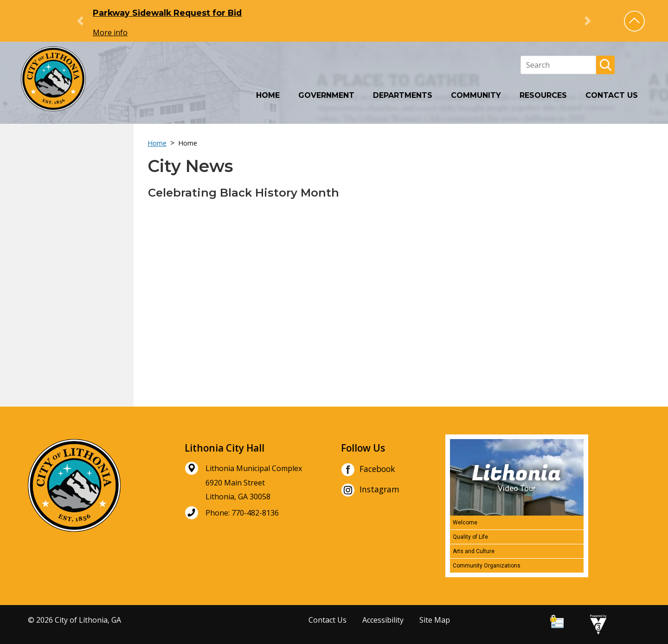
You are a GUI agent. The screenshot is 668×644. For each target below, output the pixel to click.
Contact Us (612, 95)
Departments (403, 95)
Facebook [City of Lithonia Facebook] (368, 470)
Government (326, 95)
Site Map (435, 620)
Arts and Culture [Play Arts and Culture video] (474, 551)
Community (476, 95)
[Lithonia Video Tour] (517, 477)
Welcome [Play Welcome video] (465, 523)
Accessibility (383, 620)
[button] (634, 21)
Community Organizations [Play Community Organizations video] (487, 566)
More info (110, 32)
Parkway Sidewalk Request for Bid (167, 13)
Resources (543, 95)
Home (268, 95)
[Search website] (558, 65)
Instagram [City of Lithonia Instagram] (370, 490)
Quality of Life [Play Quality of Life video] (470, 537)
